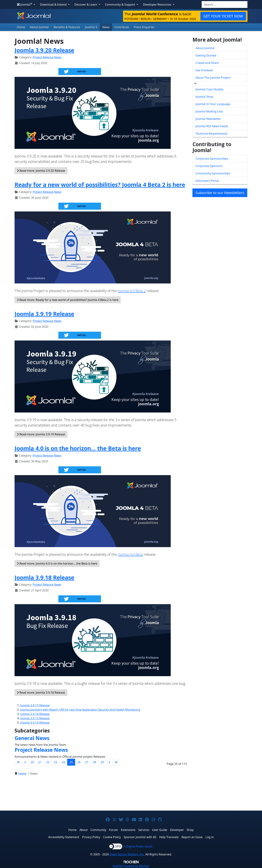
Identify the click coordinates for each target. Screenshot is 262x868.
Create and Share (207, 63)
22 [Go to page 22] (48, 762)
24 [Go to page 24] (63, 762)
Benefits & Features (67, 27)
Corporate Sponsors (209, 166)
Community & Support (120, 4)
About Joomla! (40, 27)
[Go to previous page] (25, 762)
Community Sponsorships (213, 173)
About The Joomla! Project (213, 78)
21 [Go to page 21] (40, 762)
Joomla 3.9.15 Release (35, 718)
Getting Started (206, 55)
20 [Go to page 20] (32, 762)
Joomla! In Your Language (213, 104)
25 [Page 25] (71, 762)
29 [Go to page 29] (102, 762)
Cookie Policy (112, 837)
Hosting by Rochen (131, 866)
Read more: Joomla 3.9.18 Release (41, 693)
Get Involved (204, 70)
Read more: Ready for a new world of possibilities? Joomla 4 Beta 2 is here (68, 300)
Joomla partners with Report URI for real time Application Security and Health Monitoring (80, 710)
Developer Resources (157, 4)
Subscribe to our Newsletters (220, 193)
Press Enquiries (144, 27)
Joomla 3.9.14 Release (35, 723)
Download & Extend (54, 4)
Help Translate (169, 837)
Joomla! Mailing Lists (209, 111)
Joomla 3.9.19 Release (44, 314)
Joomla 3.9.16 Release (35, 714)
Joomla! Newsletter (208, 119)
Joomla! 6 (91, 27)
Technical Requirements (212, 134)
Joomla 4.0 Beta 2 (132, 291)
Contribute (122, 27)
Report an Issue (192, 837)
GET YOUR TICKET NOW (223, 16)
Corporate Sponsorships (212, 159)
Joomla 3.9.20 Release (44, 50)
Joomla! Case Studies (209, 89)
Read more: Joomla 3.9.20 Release (41, 171)
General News (32, 738)
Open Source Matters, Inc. (127, 854)
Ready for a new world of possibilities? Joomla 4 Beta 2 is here (100, 185)
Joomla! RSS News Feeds (212, 126)
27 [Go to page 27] (87, 762)
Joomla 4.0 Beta (130, 554)
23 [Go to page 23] (56, 762)
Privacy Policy (91, 837)
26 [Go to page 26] (79, 762)
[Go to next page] (109, 762)
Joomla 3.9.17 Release (35, 705)
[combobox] (225, 4)
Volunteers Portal (207, 181)
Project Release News (47, 57)
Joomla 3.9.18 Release (44, 577)
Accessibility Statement (64, 837)
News (106, 27)
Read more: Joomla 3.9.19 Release (41, 434)
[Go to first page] (18, 762)
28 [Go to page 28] (95, 762)
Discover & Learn (86, 4)
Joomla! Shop (204, 97)
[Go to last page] (116, 762)
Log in (210, 837)
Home (21, 27)
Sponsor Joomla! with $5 (140, 837)
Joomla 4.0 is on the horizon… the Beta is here (78, 448)
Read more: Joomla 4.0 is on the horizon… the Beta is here (57, 563)
